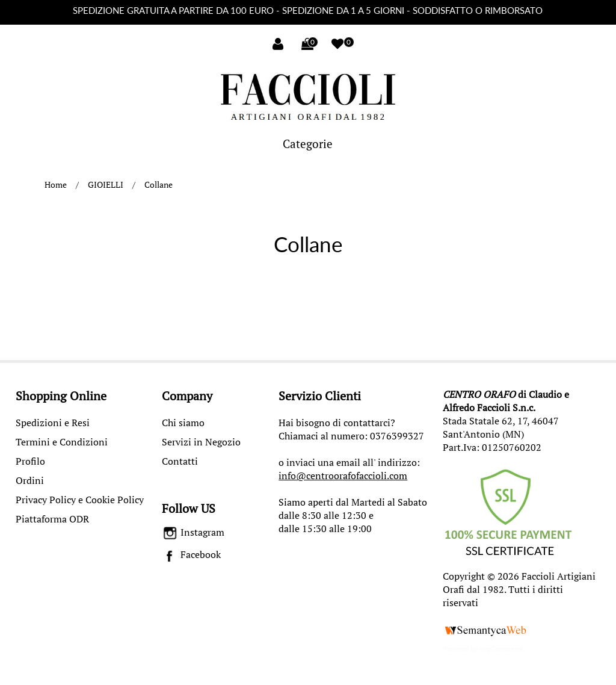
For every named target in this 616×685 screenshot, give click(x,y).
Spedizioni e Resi (53, 423)
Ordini (30, 480)
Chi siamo (183, 423)
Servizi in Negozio (201, 442)
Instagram (193, 532)
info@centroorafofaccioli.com (343, 476)
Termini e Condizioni (62, 442)
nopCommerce (501, 649)
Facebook (192, 554)
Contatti (180, 461)
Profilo (30, 461)
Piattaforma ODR (52, 519)
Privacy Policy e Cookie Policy (80, 500)
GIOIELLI (106, 184)
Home (56, 184)
